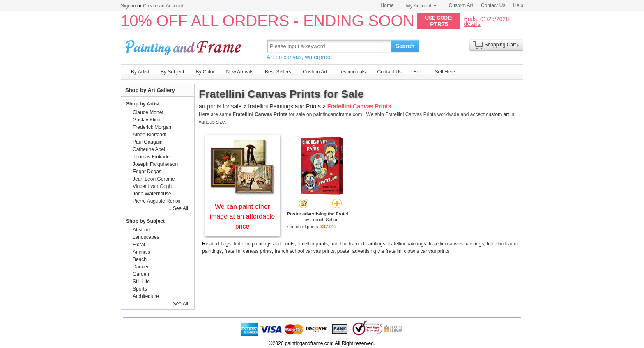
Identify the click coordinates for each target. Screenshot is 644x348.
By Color (205, 72)
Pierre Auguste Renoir (157, 201)
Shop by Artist (143, 104)
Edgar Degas (147, 172)
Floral (139, 245)
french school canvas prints (305, 251)
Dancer (141, 267)
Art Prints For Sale (184, 46)
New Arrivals (240, 72)
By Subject (172, 72)
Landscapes (146, 237)
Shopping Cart (500, 45)
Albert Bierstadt (149, 135)
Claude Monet (148, 112)
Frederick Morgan (152, 127)
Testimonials (352, 72)
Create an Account (163, 6)
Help (518, 5)
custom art (497, 114)
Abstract (142, 230)
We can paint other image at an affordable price (243, 216)
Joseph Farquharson (155, 164)
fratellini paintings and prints (264, 244)
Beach (140, 259)
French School (325, 220)
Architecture (146, 296)
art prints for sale (220, 106)
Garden (141, 274)
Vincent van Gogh (152, 186)
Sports (140, 289)
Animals (141, 252)
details (472, 24)
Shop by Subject (145, 221)
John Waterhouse (152, 194)
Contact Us (493, 5)
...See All (178, 208)
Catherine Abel (149, 149)
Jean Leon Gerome (154, 179)
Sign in (128, 6)
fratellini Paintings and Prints (284, 106)
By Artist (140, 72)
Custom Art (461, 5)
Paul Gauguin (148, 142)
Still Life (141, 282)
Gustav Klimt (147, 120)
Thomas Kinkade (151, 157)
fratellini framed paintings (358, 244)
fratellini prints (313, 244)
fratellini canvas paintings (456, 244)
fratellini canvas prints (248, 251)
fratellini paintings (407, 244)
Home (387, 5)
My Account (421, 6)
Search (405, 46)
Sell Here (445, 72)
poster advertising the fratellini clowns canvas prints (393, 251)
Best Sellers (278, 72)
